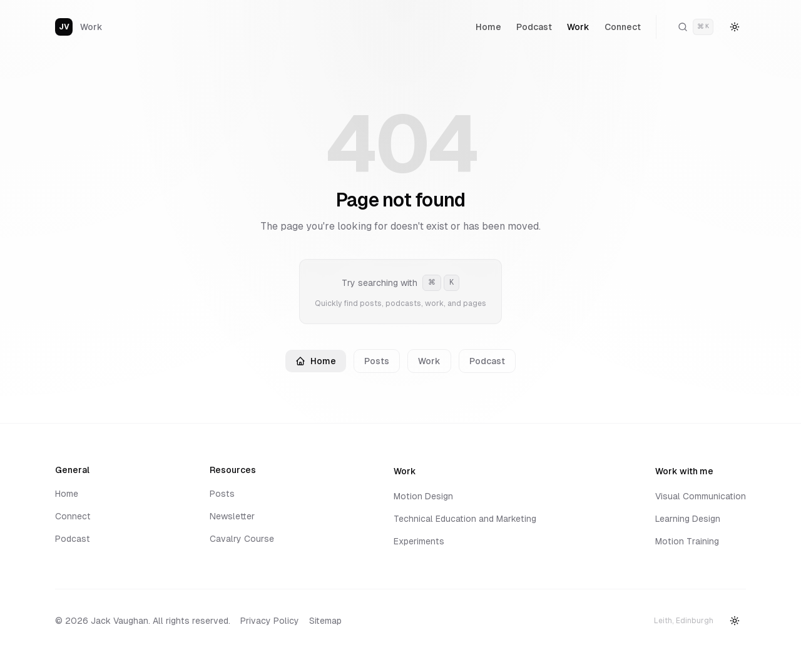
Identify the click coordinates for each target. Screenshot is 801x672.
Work (578, 27)
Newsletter (232, 516)
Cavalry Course (242, 539)
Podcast (534, 27)
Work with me (688, 471)
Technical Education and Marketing (465, 519)
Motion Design (423, 496)
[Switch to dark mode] (735, 27)
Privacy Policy (270, 621)
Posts (377, 361)
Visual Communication (701, 496)
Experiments (419, 541)
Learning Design (688, 519)
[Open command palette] (696, 27)
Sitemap (325, 621)
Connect (623, 27)
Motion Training (687, 541)
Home (488, 27)
